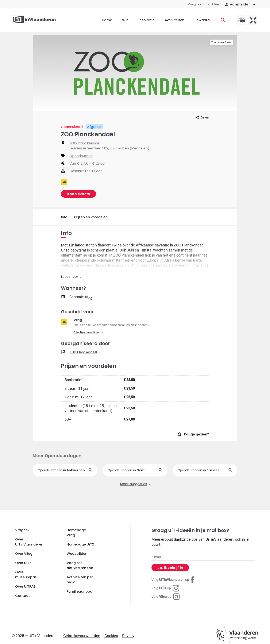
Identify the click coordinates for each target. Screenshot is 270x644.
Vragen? (22, 530)
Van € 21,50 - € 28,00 (87, 163)
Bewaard (202, 20)
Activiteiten (175, 20)
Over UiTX (23, 563)
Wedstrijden (77, 554)
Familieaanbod (80, 591)
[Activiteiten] (223, 20)
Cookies (111, 636)
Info (64, 217)
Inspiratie (147, 20)
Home (107, 20)
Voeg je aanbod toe (203, 4)
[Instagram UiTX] (165, 588)
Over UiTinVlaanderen (29, 542)
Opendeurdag (81, 156)
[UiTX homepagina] (253, 20)
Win (125, 20)
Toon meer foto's (221, 43)
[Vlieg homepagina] (241, 20)
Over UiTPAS (25, 586)
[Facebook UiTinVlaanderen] (174, 580)
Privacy (128, 636)
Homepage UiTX (80, 544)
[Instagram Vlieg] (166, 597)
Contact (22, 596)
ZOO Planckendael (85, 143)
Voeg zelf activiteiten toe (80, 565)
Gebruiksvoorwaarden (82, 636)
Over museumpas (26, 575)
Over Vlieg (24, 554)
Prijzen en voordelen (91, 217)
